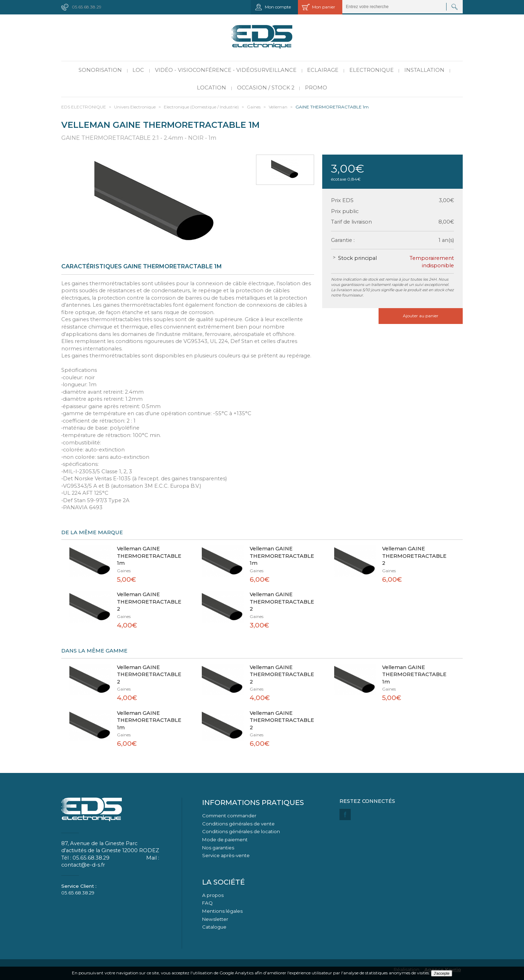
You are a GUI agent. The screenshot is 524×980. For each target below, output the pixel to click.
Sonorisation (100, 70)
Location (211, 88)
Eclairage (323, 70)
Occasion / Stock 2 (266, 88)
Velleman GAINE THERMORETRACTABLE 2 (414, 556)
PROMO (316, 88)
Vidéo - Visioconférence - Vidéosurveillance (226, 70)
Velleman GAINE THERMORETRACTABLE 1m (149, 556)
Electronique (372, 70)
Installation (424, 70)
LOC (138, 70)
